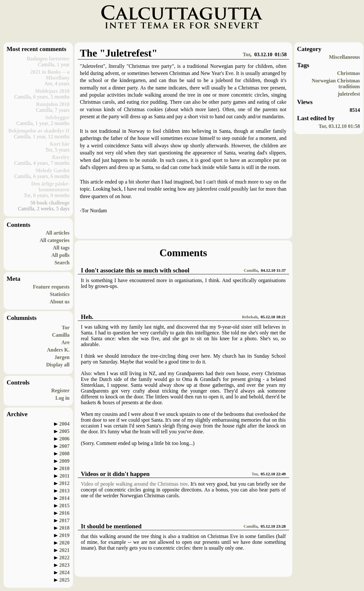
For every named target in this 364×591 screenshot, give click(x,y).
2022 (65, 558)
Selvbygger (57, 117)
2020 (65, 543)
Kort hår (60, 144)
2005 (65, 431)
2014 (65, 498)
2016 (65, 513)
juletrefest (349, 94)
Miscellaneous (345, 57)
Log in (62, 398)
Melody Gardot (52, 170)
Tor (66, 327)
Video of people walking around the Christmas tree (134, 484)
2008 (65, 454)
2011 (64, 476)
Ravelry (61, 157)
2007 (65, 446)
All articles (57, 233)
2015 (65, 506)
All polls (60, 255)
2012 (65, 483)
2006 (65, 439)
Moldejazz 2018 (52, 91)
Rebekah (250, 317)
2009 (65, 461)
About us (60, 302)
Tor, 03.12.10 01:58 (339, 126)
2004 (65, 424)
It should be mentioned (111, 526)
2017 (65, 520)
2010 (65, 468)
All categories (55, 240)
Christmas (348, 73)
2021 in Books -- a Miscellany (50, 75)
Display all (58, 365)
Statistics (60, 294)
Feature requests (51, 287)
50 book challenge (50, 203)
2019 (65, 535)
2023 (65, 565)
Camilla (61, 335)
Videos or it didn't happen (115, 474)
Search (62, 263)
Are (65, 342)
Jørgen (62, 357)
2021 (65, 550)
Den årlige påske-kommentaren (50, 187)
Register (61, 390)
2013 (65, 491)
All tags (61, 248)
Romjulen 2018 (53, 104)
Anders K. (58, 350)
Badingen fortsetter (48, 59)
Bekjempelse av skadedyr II (39, 131)
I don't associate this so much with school (135, 270)
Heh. (87, 317)
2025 (65, 580)
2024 (65, 572)
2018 (65, 528)
